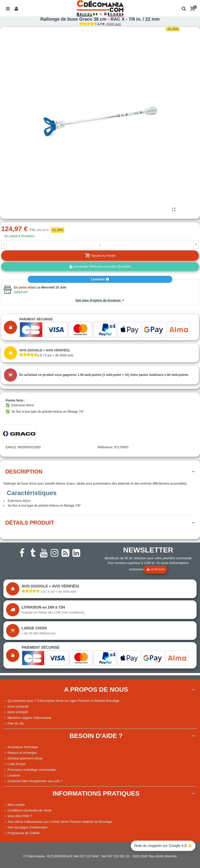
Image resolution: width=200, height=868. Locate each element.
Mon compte (14, 805)
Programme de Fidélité (22, 833)
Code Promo (14, 764)
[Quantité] (100, 244)
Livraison (100, 279)
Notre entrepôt (16, 712)
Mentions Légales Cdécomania (27, 718)
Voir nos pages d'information (25, 827)
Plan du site (14, 724)
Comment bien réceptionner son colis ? (33, 781)
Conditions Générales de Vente (27, 810)
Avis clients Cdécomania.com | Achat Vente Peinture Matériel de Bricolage (58, 822)
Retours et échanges (20, 753)
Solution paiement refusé (23, 758)
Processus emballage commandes (30, 770)
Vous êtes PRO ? (20, 816)
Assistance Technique (21, 747)
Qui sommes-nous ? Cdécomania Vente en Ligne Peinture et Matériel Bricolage (61, 701)
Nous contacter (16, 706)
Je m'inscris (156, 570)
